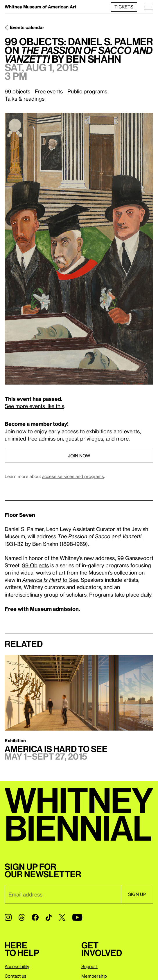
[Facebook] (35, 917)
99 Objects (35, 565)
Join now (79, 456)
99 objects (17, 91)
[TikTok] (49, 917)
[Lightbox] (79, 249)
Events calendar (27, 27)
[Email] (63, 894)
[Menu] (149, 7)
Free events (49, 91)
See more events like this (34, 406)
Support (89, 966)
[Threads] (22, 917)
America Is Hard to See (50, 580)
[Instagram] (8, 917)
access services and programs (73, 476)
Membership (94, 976)
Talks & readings (25, 98)
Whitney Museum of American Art (41, 7)
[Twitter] (62, 917)
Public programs (87, 91)
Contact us (16, 976)
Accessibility (17, 966)
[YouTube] (77, 917)
